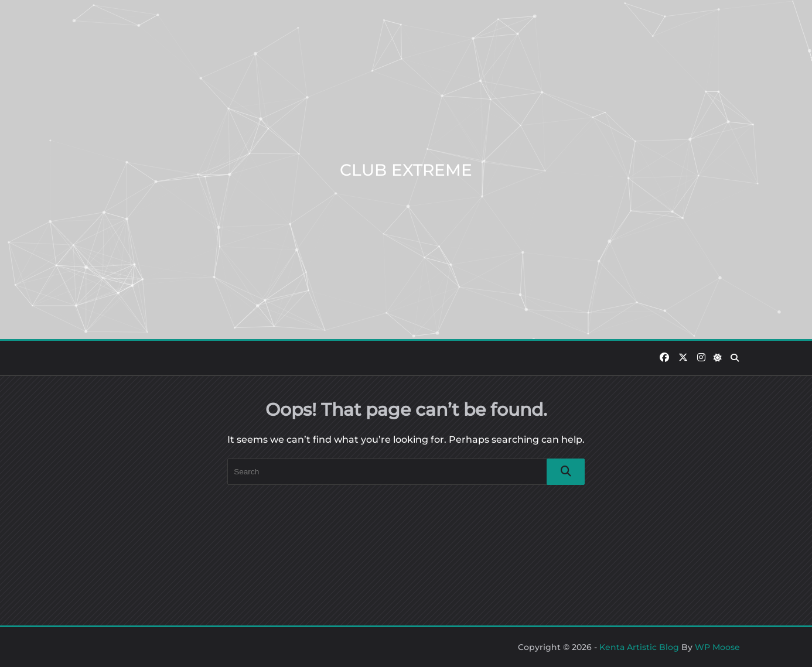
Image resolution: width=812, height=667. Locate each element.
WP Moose (717, 647)
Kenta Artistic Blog (639, 647)
